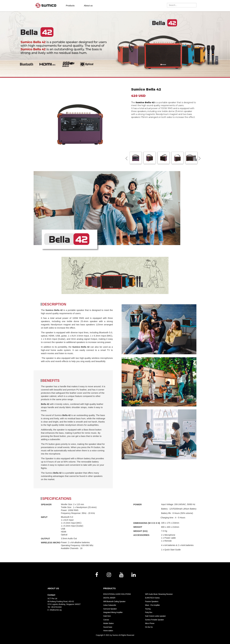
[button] (200, 158)
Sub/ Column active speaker (155, 616)
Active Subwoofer (110, 605)
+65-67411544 (56, 607)
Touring (148, 609)
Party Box (149, 612)
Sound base (108, 627)
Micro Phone (150, 623)
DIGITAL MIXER (109, 598)
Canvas (106, 620)
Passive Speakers (152, 602)
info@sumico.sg (56, 610)
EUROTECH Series (152, 598)
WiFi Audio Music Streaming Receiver (159, 594)
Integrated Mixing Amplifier (113, 612)
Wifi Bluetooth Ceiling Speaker (114, 602)
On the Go (149, 627)
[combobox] (182, 5)
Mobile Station (108, 623)
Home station (108, 631)
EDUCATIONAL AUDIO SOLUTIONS (117, 594)
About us (88, 6)
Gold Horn (107, 616)
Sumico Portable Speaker (154, 620)
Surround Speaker (110, 609)
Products (70, 6)
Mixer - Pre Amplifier (152, 605)
